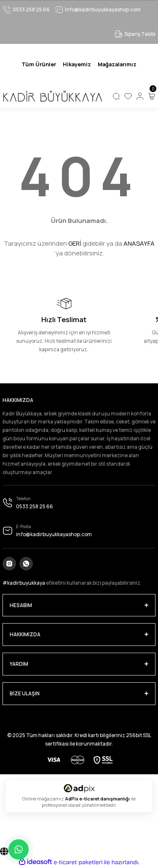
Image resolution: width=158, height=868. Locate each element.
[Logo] (52, 96)
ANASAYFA (139, 243)
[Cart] (152, 96)
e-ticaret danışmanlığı (105, 799)
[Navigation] (39, 64)
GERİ (75, 243)
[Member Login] (140, 96)
